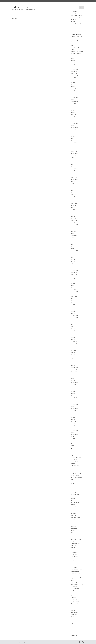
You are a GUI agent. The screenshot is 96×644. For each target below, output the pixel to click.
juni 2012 (73, 303)
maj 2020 (73, 214)
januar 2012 (73, 313)
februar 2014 (74, 268)
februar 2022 (74, 169)
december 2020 (74, 199)
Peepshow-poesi (75, 554)
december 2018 (74, 229)
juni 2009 (73, 380)
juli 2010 (73, 352)
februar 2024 (74, 117)
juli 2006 (73, 413)
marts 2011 (73, 335)
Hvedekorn (73, 500)
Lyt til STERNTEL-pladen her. (77, 27)
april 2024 (73, 112)
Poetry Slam (74, 565)
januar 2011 (73, 339)
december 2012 (74, 292)
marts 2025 (73, 89)
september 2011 (75, 322)
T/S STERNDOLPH (75, 602)
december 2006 (74, 402)
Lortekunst (73, 526)
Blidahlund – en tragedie (76, 457)
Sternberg (20, 1)
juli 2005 (73, 437)
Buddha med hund (75, 465)
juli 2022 (73, 158)
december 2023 (74, 121)
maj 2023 (73, 136)
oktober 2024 (74, 99)
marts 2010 (73, 361)
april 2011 (73, 333)
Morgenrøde (74, 535)
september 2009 (75, 374)
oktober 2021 (74, 177)
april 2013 (73, 285)
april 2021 (73, 190)
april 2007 (73, 393)
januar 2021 (73, 197)
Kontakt (76, 1)
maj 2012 (73, 305)
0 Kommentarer (32, 10)
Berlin (72, 455)
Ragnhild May (74, 586)
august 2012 (74, 298)
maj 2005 (73, 441)
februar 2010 (74, 363)
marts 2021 (73, 192)
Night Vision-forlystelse (76, 539)
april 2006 (73, 419)
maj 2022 (73, 162)
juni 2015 (73, 240)
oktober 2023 (74, 125)
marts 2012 (73, 309)
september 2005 (75, 434)
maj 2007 (73, 391)
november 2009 (74, 370)
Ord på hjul (73, 546)
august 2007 (74, 385)
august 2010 (74, 350)
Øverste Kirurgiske (75, 550)
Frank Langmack (74, 492)
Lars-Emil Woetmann (75, 518)
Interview (73, 505)
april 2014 (73, 264)
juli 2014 (73, 257)
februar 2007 (74, 398)
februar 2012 (74, 311)
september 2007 (75, 383)
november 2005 (74, 430)
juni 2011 (73, 329)
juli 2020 (73, 210)
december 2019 (74, 225)
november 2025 (74, 71)
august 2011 (74, 324)
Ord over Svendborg (75, 543)
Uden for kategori (75, 608)
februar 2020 (74, 220)
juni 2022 (73, 160)
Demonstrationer (75, 470)
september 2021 (75, 179)
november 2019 (74, 227)
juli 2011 (73, 326)
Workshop (73, 619)
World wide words (75, 621)
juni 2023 (73, 134)
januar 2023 (73, 145)
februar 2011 (74, 337)
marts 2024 (73, 115)
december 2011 (74, 316)
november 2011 (74, 318)
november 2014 (74, 251)
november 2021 (74, 175)
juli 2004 (73, 445)
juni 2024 (73, 108)
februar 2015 (74, 249)
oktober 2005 (74, 432)
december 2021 (74, 173)
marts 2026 (73, 63)
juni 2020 (73, 212)
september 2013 (75, 277)
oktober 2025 (74, 74)
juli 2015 (73, 238)
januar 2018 (73, 231)
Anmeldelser (36, 1)
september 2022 (75, 153)
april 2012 (73, 307)
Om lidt (72, 541)
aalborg (72, 451)
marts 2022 (73, 166)
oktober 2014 (74, 253)
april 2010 (73, 359)
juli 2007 (73, 387)
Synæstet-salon (74, 599)
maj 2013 (73, 283)
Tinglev (73, 606)
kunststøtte (74, 513)
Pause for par (74, 552)
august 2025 (74, 78)
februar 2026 (74, 65)
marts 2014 (73, 266)
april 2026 (73, 61)
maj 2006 (73, 417)
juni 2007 (73, 389)
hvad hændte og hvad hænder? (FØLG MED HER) (60, 1)
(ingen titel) (73, 19)
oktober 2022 (74, 151)
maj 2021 (73, 188)
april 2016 (73, 233)
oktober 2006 (74, 406)
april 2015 (73, 244)
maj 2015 (73, 242)
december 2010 (74, 341)
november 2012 (74, 294)
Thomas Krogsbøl (75, 604)
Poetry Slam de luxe (75, 567)
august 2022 (74, 156)
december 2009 (74, 367)
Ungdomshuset (74, 612)
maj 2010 (73, 357)
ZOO (72, 623)
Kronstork (73, 511)
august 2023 (74, 130)
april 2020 (73, 216)
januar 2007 (73, 400)
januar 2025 (73, 93)
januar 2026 (73, 67)
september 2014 (75, 255)
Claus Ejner (73, 468)
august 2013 (74, 279)
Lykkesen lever (74, 528)
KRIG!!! (73, 509)
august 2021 (74, 182)
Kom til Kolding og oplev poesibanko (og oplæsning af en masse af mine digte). (77, 15)
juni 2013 (73, 281)
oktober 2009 (74, 372)
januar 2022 (73, 171)
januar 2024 (73, 119)
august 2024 (74, 104)
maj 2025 (73, 84)
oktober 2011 (74, 320)
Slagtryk (73, 593)
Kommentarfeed (74, 633)
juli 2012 (73, 300)
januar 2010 (73, 365)
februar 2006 (74, 424)
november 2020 (74, 201)
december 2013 (74, 270)
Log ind (72, 629)
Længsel (73, 520)
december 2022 (74, 147)
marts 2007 (73, 396)
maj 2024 (73, 110)
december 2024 (74, 95)
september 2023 (75, 127)
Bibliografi (28, 1)
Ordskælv (73, 548)
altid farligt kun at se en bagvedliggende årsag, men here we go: (77, 23)
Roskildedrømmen (75, 589)
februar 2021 (74, 195)
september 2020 (75, 205)
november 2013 (74, 272)
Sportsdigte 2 (74, 595)
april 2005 (73, 443)
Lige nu (72, 522)
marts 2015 (73, 246)
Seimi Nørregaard (75, 591)
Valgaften (73, 617)
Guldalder (73, 498)
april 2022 (73, 164)
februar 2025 (74, 91)
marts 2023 (73, 140)
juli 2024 (73, 106)
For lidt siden (74, 490)
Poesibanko (73, 561)
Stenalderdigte (74, 597)
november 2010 (74, 344)
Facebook (73, 486)
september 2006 (75, 409)
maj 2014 (73, 262)
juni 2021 (73, 186)
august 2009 (74, 376)
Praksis (44, 1)
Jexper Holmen (74, 507)
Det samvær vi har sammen (77, 477)
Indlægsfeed (74, 631)
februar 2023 (74, 143)
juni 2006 (73, 415)
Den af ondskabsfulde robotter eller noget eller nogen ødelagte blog (76, 474)
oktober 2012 (74, 296)
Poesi (26, 10)
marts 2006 (73, 421)
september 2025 (75, 76)
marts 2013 (73, 287)
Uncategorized (74, 610)
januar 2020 (73, 223)
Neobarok (73, 537)
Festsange (73, 488)
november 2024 (74, 97)
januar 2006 (73, 426)
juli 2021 (73, 184)
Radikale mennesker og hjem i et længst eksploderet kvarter (77, 579)
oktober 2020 (74, 203)
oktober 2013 (74, 275)
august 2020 (74, 207)
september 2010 (75, 348)
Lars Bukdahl (74, 515)
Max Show (73, 531)
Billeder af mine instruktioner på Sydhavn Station (77, 53)
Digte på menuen (75, 480)
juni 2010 (73, 354)
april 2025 (73, 86)
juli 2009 (73, 378)
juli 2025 (73, 80)
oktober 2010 (74, 346)
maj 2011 (73, 331)
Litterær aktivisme (75, 524)
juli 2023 (73, 132)
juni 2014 (73, 259)
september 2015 (75, 236)
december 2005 (74, 428)
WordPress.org (74, 635)
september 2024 (75, 102)
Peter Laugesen (74, 556)
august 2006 (74, 411)
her (20, 21)
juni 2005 (73, 439)
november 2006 (74, 404)
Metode (73, 533)
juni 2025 (73, 82)
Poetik (72, 563)
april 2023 (73, 138)
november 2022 (74, 149)
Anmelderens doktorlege (76, 453)
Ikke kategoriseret (75, 502)
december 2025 (74, 69)
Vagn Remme (74, 615)
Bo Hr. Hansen (74, 460)
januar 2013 (73, 290)
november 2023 (74, 123)
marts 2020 (73, 218)
